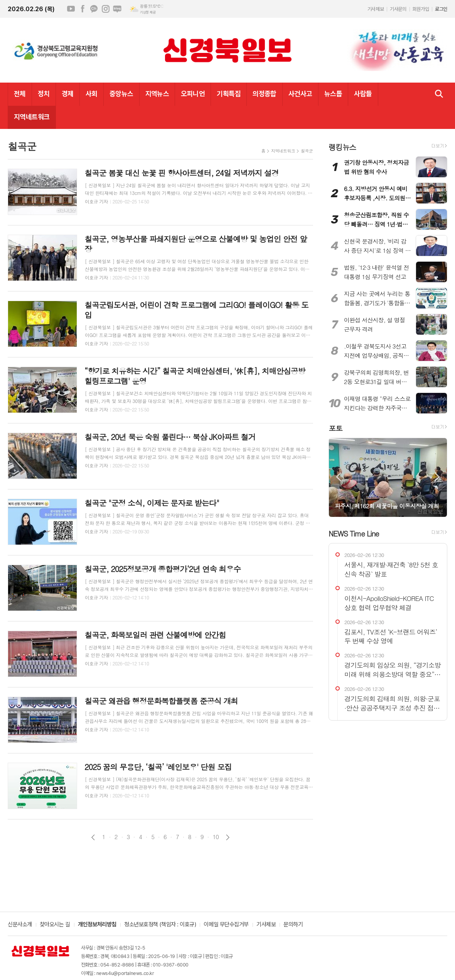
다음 (228, 837)
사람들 (363, 94)
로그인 (441, 9)
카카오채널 (94, 9)
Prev (338, 477)
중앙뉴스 (121, 94)
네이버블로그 (117, 9)
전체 (20, 94)
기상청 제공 (148, 12)
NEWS (354, 533)
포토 (335, 428)
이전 (93, 837)
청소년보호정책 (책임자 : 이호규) (160, 925)
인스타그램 (106, 9)
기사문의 (398, 9)
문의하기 (293, 925)
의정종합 (265, 94)
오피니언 (193, 94)
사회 (92, 94)
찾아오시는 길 (55, 925)
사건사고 (300, 94)
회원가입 (421, 9)
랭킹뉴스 (342, 147)
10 (216, 837)
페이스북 (83, 9)
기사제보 (376, 9)
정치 (44, 94)
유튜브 (71, 9)
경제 (68, 94)
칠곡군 (307, 151)
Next (437, 477)
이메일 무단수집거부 (226, 925)
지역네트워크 (32, 117)
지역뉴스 (157, 94)
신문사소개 (20, 925)
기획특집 (229, 94)
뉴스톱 (333, 94)
